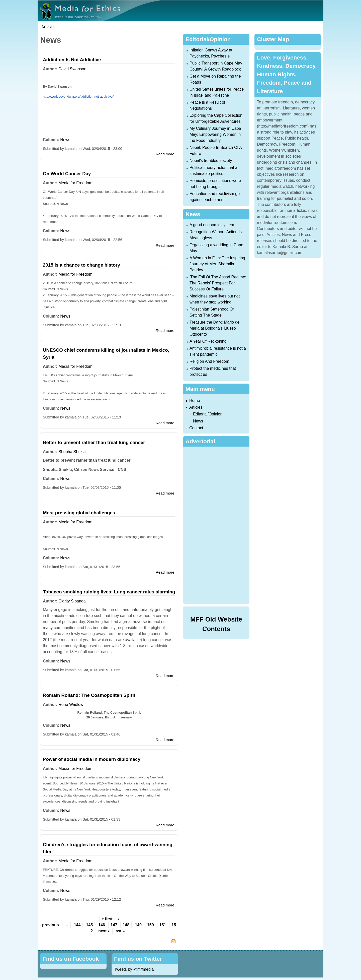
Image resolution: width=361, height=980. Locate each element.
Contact (196, 428)
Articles (48, 27)
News (65, 140)
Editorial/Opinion (208, 414)
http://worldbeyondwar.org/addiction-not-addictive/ (78, 97)
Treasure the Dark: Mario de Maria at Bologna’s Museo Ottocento (214, 328)
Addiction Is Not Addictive (72, 60)
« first (107, 919)
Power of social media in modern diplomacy (92, 759)
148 (126, 925)
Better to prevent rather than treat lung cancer (94, 442)
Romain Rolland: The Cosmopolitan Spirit (89, 695)
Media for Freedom (75, 183)
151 (163, 925)
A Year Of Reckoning (208, 341)
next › (104, 931)
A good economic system (212, 225)
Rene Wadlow (71, 705)
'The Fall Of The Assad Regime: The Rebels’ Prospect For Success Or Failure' (218, 283)
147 (114, 925)
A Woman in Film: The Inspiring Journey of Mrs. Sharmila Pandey (217, 264)
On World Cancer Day (67, 174)
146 (102, 925)
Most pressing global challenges (79, 513)
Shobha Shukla (72, 452)
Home (195, 401)
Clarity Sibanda (72, 601)
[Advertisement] (217, 524)
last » (120, 931)
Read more (165, 154)
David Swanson (72, 69)
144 (77, 925)
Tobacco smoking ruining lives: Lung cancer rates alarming (109, 592)
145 (89, 925)
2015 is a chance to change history (81, 265)
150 (151, 925)
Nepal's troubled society (211, 161)
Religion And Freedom (209, 361)
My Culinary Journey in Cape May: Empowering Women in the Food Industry (215, 134)
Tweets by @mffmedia (134, 969)
